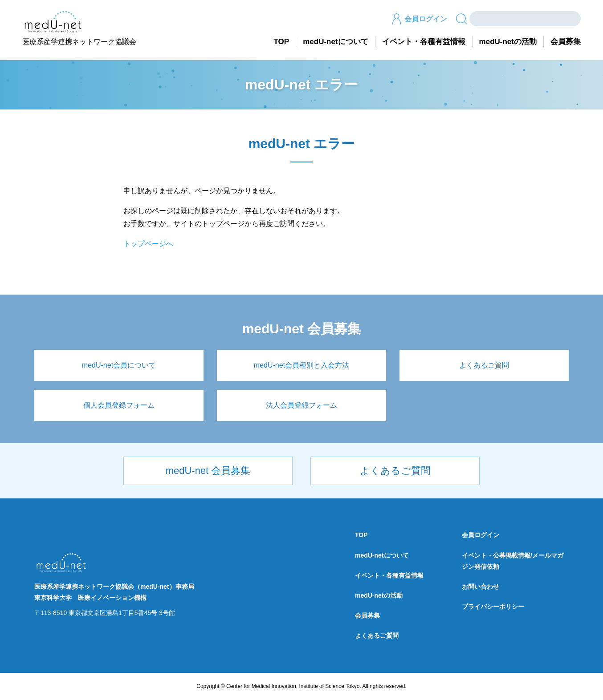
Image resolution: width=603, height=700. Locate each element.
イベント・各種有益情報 (424, 42)
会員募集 (566, 42)
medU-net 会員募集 (208, 471)
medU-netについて (335, 42)
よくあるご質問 (484, 365)
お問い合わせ (481, 587)
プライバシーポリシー (493, 607)
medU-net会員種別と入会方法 (301, 365)
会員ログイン (419, 19)
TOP (282, 42)
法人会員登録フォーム (301, 405)
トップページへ (148, 244)
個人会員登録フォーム (119, 405)
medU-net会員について (119, 365)
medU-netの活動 (508, 42)
